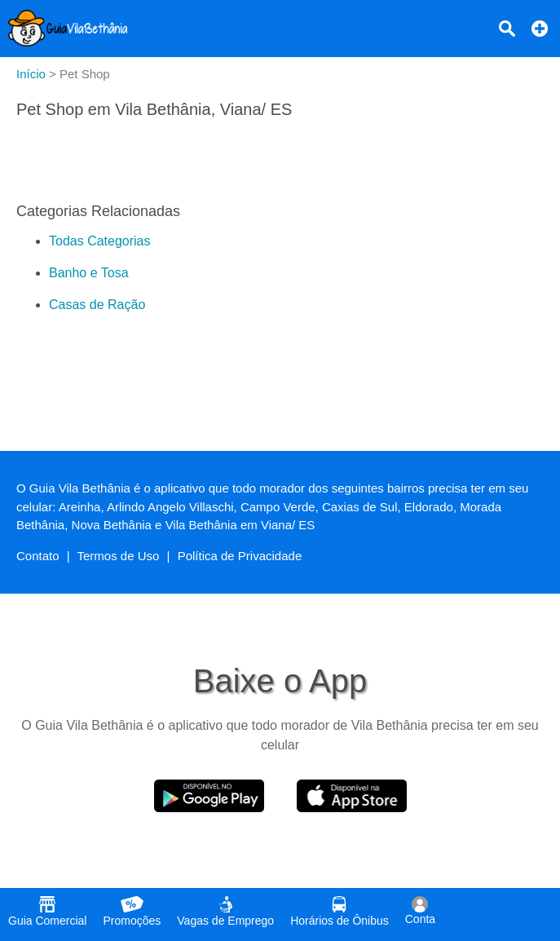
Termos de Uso (119, 556)
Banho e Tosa (89, 273)
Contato (38, 556)
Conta (420, 911)
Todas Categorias (100, 241)
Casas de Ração (97, 305)
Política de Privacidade (240, 556)
